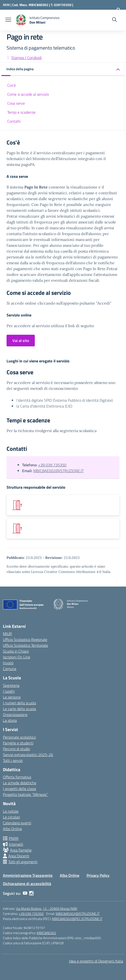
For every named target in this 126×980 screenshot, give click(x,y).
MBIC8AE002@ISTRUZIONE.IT (58, 471)
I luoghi (9, 691)
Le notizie (11, 811)
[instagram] (31, 893)
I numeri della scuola (19, 703)
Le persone (12, 697)
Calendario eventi (17, 823)
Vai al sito (21, 341)
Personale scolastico (19, 737)
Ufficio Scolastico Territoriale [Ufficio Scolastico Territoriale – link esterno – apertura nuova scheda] (25, 645)
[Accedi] (118, 10)
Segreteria (11, 685)
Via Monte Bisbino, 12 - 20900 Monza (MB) (47, 908)
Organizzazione (15, 715)
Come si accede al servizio (28, 94)
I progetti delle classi (19, 789)
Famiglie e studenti (18, 743)
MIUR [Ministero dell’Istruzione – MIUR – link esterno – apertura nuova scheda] (7, 634)
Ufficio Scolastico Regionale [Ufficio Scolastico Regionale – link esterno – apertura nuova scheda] (25, 639)
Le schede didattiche (20, 783)
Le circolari (11, 817)
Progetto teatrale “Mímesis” (25, 794)
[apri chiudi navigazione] (8, 20)
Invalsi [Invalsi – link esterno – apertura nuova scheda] (8, 663)
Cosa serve (16, 103)
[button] (63, 69)
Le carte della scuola (19, 709)
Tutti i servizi (13, 760)
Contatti (14, 121)
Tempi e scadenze (21, 112)
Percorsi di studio (16, 749)
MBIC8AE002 (46, 933)
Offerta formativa (17, 777)
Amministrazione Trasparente (28, 875)
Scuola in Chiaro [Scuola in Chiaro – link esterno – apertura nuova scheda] (16, 651)
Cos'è (12, 85)
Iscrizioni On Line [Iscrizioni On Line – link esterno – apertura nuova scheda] (17, 657)
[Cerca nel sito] (114, 20)
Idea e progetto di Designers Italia (96, 961)
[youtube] (25, 893)
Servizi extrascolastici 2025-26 (28, 755)
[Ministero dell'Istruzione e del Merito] (8, 5)
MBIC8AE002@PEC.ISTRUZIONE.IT (77, 919)
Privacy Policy (98, 875)
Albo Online (12, 829)
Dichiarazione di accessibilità (27, 884)
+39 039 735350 (52, 465)
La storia (10, 720)
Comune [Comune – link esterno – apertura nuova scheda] (10, 669)
